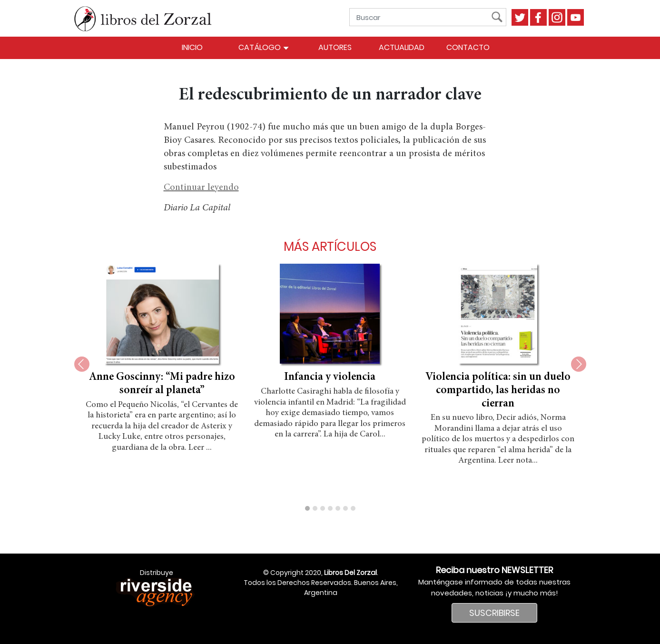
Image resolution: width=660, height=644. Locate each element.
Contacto (468, 47)
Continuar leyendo (201, 188)
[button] (307, 508)
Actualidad (402, 47)
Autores (335, 47)
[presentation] (82, 364)
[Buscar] (423, 17)
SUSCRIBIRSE (494, 613)
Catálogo (264, 47)
